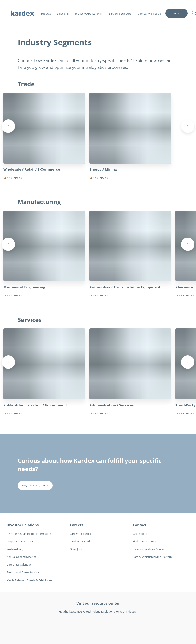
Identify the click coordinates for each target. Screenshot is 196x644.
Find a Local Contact (145, 542)
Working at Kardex (81, 542)
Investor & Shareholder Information (29, 534)
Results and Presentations (23, 572)
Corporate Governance (21, 542)
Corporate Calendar (19, 565)
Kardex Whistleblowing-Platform (153, 557)
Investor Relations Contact (149, 549)
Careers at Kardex (81, 534)
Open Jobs (76, 549)
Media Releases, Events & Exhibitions (29, 580)
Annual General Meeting (22, 557)
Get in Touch (140, 534)
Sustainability (15, 549)
